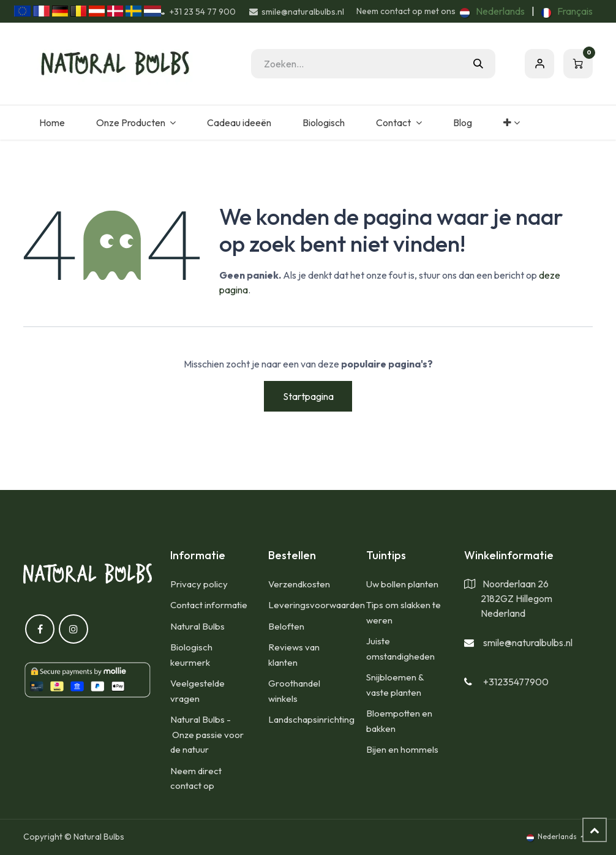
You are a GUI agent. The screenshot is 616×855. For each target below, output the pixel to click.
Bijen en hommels (402, 749)
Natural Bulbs (197, 626)
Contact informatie (209, 605)
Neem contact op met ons (406, 11)
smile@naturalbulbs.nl (528, 642)
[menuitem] (492, 11)
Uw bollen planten (402, 584)
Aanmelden (539, 64)
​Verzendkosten (299, 584)
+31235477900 (516, 682)
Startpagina (308, 396)
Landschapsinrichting (311, 719)
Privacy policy (199, 584)
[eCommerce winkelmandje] (578, 64)
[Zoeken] (478, 64)
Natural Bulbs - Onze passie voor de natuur (207, 734)
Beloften (286, 626)
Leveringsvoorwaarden (317, 605)
